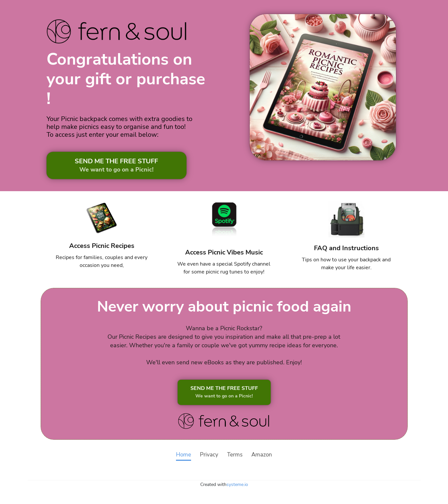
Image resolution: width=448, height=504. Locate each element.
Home (184, 455)
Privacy (209, 455)
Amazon (262, 455)
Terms (235, 455)
